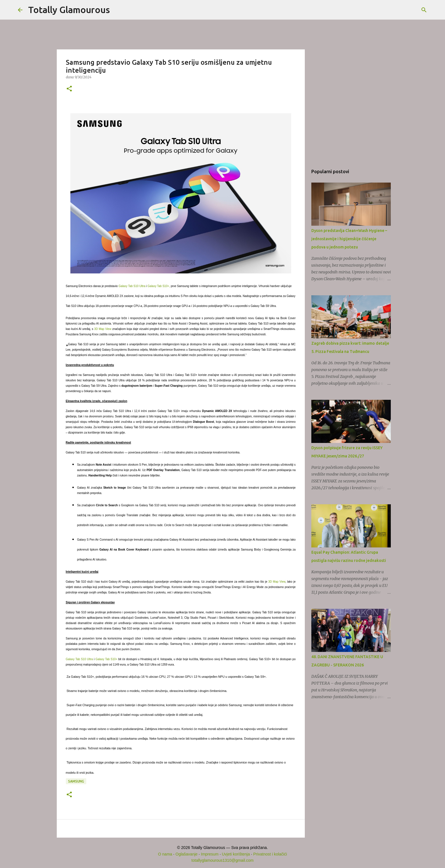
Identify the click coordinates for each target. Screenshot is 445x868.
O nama (165, 854)
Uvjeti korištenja (236, 854)
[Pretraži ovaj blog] (398, 10)
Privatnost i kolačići (270, 854)
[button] (69, 89)
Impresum (210, 854)
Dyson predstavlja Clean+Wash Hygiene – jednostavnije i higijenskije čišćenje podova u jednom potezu (349, 239)
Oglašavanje (186, 854)
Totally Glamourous (69, 10)
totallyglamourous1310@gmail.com (223, 860)
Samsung (76, 781)
